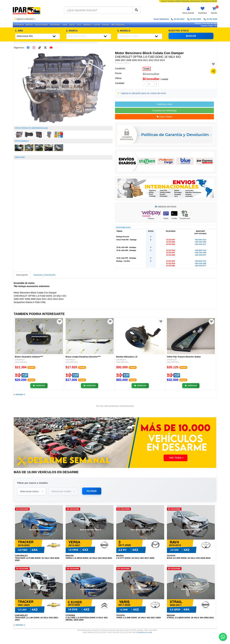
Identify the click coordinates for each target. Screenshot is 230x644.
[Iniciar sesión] (188, 10)
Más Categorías (118, 25)
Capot (65, 25)
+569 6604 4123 (200, 240)
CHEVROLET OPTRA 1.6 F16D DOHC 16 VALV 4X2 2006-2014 (42, 43)
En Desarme (19, 25)
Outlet (178, 1)
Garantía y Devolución (191, 1)
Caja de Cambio (41, 25)
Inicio (164, 1)
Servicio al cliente (209, 1)
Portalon (106, 25)
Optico (72, 25)
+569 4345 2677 (200, 244)
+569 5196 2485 (200, 242)
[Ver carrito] (214, 10)
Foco (79, 25)
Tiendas (171, 1)
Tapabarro (87, 25)
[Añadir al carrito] (39, 386)
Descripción (22, 275)
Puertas (97, 25)
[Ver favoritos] (203, 10)
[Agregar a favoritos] (213, 64)
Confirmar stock (164, 104)
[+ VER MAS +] (19, 395)
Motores (29, 25)
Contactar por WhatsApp (164, 110)
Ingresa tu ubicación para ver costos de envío (144, 93)
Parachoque (55, 25)
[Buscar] (136, 10)
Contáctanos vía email (144, 632)
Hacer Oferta (164, 117)
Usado (147, 69)
